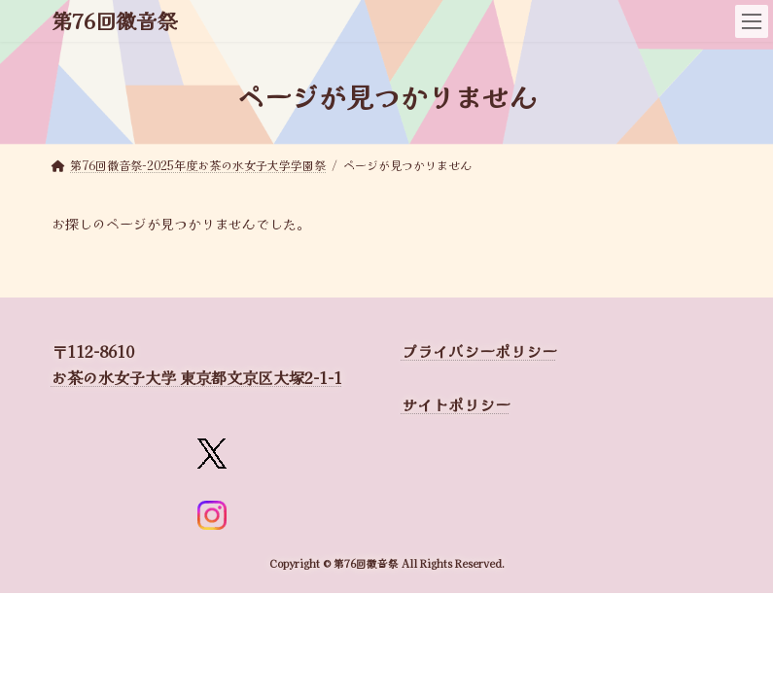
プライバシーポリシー (479, 351)
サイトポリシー (456, 404)
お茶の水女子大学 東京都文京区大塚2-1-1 (197, 377)
